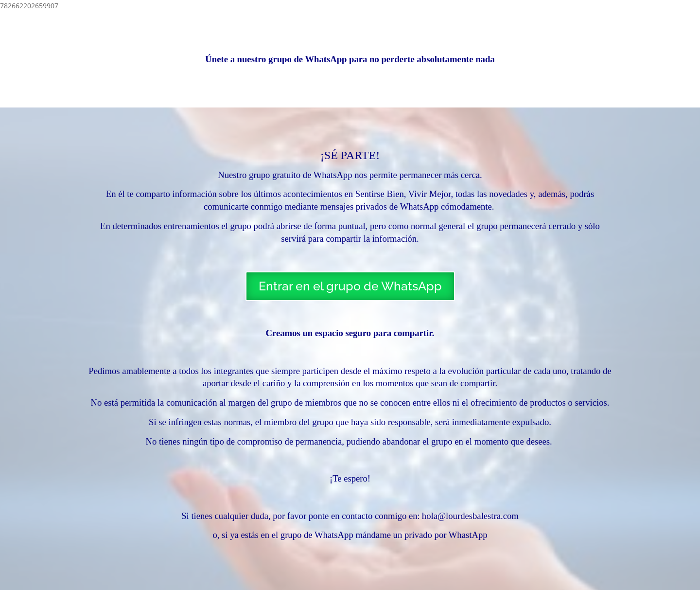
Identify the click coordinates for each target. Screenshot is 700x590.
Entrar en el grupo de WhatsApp (350, 286)
